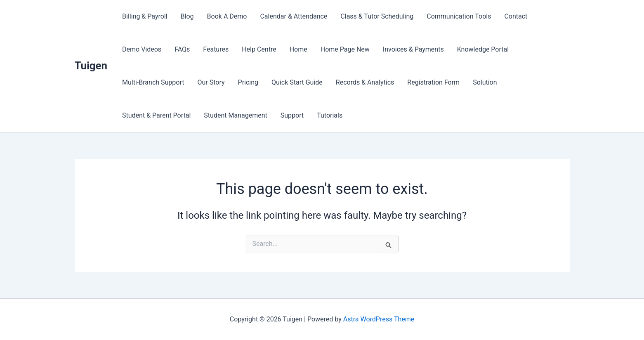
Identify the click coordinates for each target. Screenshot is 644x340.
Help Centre (259, 49)
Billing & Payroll (145, 16)
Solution (485, 82)
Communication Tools (459, 16)
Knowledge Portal (483, 49)
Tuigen (91, 66)
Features (216, 49)
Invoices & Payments (413, 49)
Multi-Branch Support (153, 82)
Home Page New (345, 49)
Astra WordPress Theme (379, 319)
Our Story (211, 82)
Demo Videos (142, 49)
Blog (187, 16)
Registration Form (433, 82)
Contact (516, 16)
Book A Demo (227, 16)
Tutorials (330, 115)
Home (298, 49)
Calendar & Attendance (294, 16)
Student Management (235, 115)
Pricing (248, 82)
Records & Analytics (365, 82)
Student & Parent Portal (156, 115)
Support (292, 115)
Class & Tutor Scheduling (377, 16)
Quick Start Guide (297, 82)
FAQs (182, 49)
